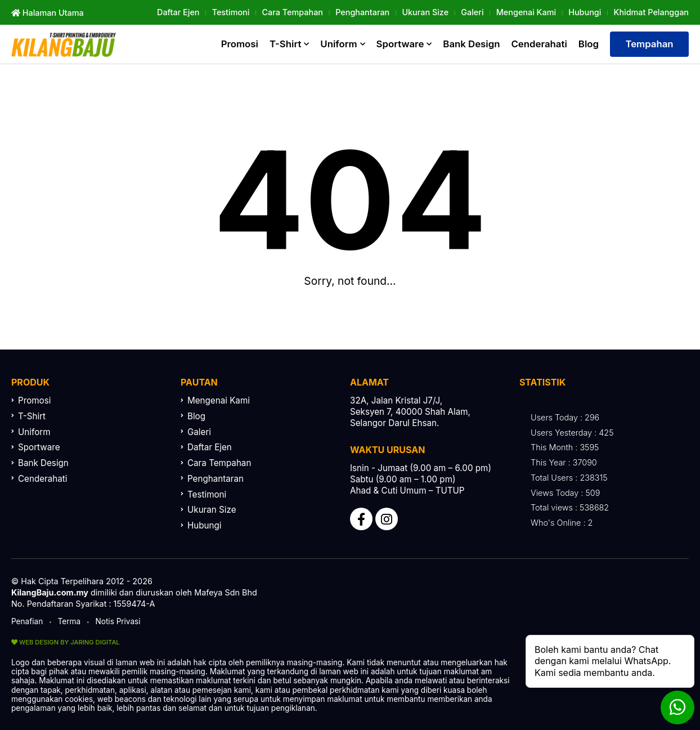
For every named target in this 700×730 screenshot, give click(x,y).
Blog (589, 44)
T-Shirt (285, 44)
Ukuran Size (425, 12)
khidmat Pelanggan (651, 12)
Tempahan (649, 44)
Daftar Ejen (178, 12)
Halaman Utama (48, 13)
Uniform (338, 44)
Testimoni (231, 12)
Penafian (27, 621)
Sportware (400, 44)
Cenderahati (539, 44)
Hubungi (585, 12)
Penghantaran (362, 12)
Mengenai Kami (526, 12)
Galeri (472, 12)
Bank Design (471, 44)
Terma (69, 621)
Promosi (240, 44)
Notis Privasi (118, 621)
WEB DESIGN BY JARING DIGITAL (66, 642)
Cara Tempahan (293, 12)
